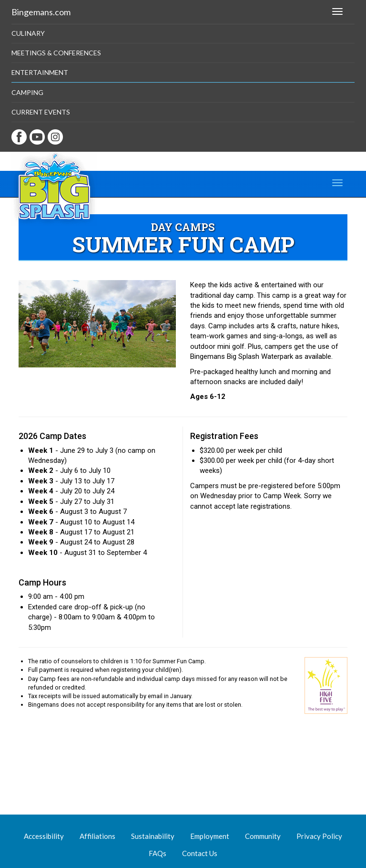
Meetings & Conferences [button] (56, 53)
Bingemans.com (41, 12)
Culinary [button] (28, 33)
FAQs (158, 853)
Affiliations (97, 836)
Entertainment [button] (40, 72)
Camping (27, 92)
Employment (210, 836)
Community (263, 836)
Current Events (41, 112)
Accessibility (44, 836)
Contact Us (200, 853)
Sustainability (153, 836)
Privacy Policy (319, 836)
